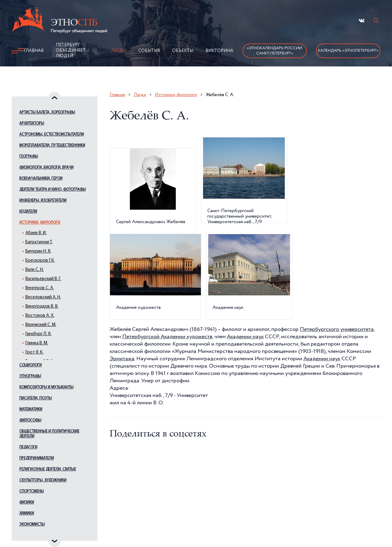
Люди (119, 51)
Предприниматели (37, 458)
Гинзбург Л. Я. (38, 334)
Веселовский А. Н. (43, 297)
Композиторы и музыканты (46, 387)
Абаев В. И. (36, 233)
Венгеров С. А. (40, 288)
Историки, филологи (40, 223)
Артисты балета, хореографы (47, 112)
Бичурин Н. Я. (38, 251)
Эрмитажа (122, 359)
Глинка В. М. (37, 343)
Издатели (28, 212)
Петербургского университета (337, 329)
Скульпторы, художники (43, 480)
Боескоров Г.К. (40, 261)
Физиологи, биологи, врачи (46, 168)
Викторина (219, 51)
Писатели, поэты (36, 398)
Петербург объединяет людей (71, 51)
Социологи (30, 365)
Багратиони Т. (39, 242)
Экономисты (32, 525)
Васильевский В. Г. (43, 279)
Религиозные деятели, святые (48, 469)
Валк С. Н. (35, 270)
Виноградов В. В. (42, 307)
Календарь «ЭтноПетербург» (348, 51)
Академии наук (245, 337)
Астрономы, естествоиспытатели (52, 135)
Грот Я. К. (34, 352)
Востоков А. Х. (40, 316)
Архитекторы (32, 124)
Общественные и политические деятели (49, 434)
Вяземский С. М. (41, 325)
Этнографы (30, 376)
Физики (27, 502)
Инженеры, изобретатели (43, 201)
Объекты (183, 51)
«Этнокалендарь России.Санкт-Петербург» (275, 51)
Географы (29, 157)
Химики (27, 513)
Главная (34, 51)
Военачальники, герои (41, 179)
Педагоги (28, 447)
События (149, 51)
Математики (31, 409)
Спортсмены (32, 491)
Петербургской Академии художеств (167, 337)
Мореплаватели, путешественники (52, 146)
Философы (30, 420)
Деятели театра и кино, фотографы (53, 190)
